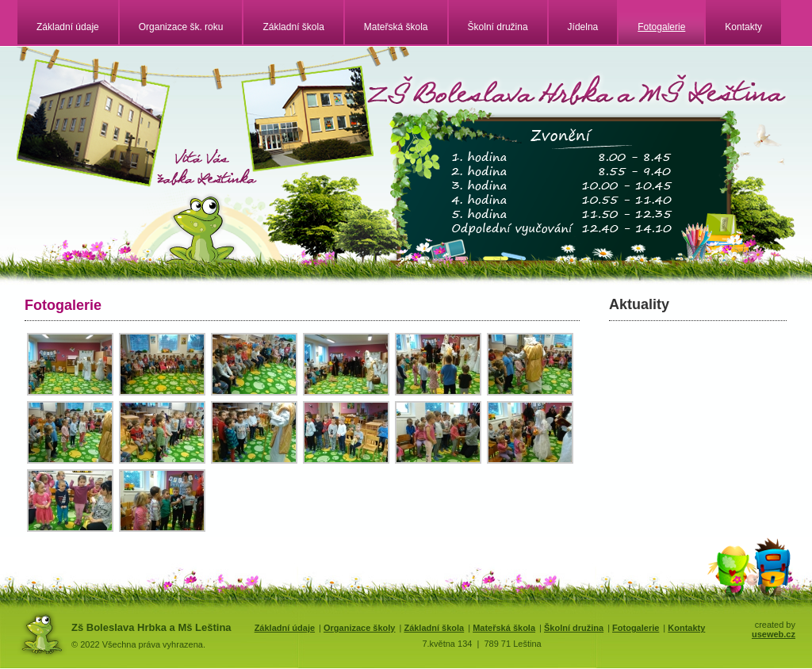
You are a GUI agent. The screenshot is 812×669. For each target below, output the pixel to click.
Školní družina (498, 27)
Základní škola (293, 27)
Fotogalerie (661, 27)
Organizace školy (360, 628)
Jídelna (583, 27)
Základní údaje (68, 27)
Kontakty (743, 27)
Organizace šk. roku (181, 27)
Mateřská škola (396, 27)
